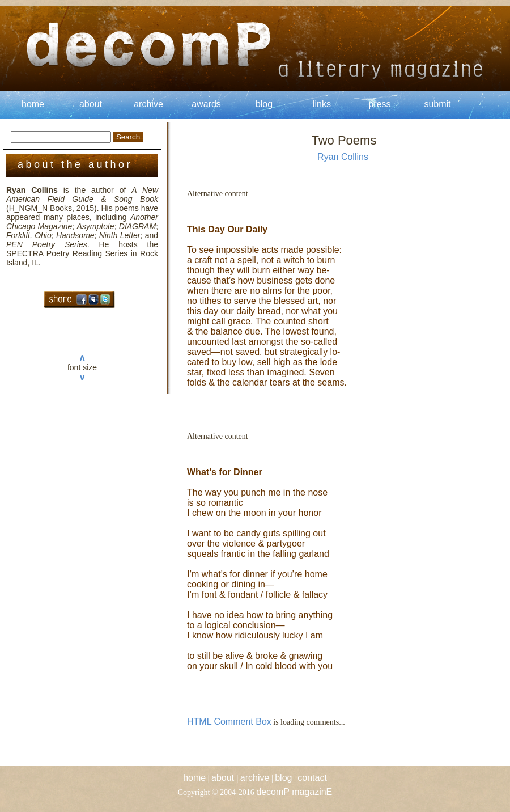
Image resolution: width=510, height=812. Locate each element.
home (33, 104)
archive (148, 104)
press (379, 104)
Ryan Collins (343, 157)
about (91, 104)
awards (206, 104)
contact (312, 778)
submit (437, 104)
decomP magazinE (294, 792)
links (322, 104)
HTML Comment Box (229, 722)
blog (264, 104)
